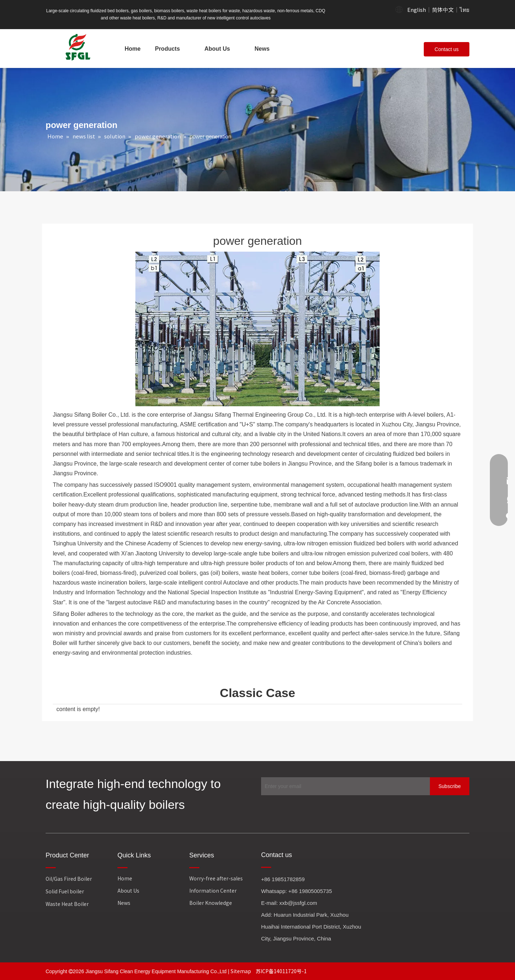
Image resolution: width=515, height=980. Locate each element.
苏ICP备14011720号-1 (281, 971)
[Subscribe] (450, 786)
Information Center (213, 890)
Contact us (447, 49)
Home (125, 878)
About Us (128, 890)
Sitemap (241, 971)
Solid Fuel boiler (65, 891)
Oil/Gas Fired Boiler (69, 879)
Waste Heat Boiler (67, 904)
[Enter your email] (344, 786)
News (124, 903)
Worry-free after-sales (216, 878)
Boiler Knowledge (211, 903)
